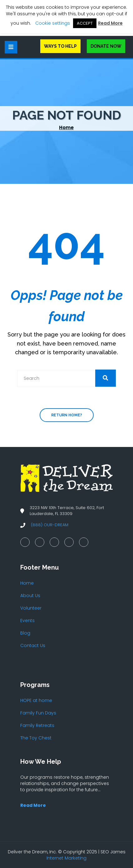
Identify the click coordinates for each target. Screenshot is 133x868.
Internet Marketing (66, 858)
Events (27, 620)
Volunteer (31, 608)
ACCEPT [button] (85, 23)
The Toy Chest (36, 738)
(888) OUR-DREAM (50, 525)
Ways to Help (60, 46)
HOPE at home (36, 700)
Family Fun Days (38, 713)
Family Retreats (37, 725)
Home (66, 128)
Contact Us (33, 645)
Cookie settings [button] (53, 23)
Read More (110, 23)
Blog (25, 633)
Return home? (67, 415)
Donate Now (106, 46)
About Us (30, 596)
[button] (106, 378)
